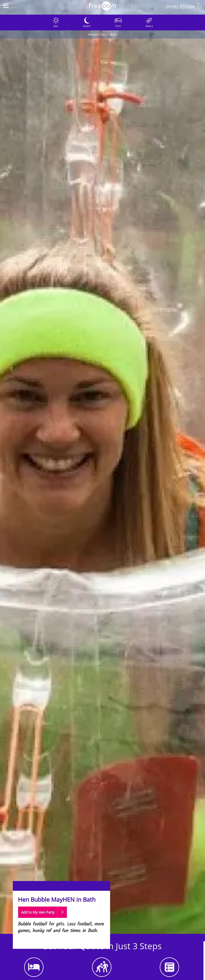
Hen (104, 34)
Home (93, 34)
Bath (113, 34)
